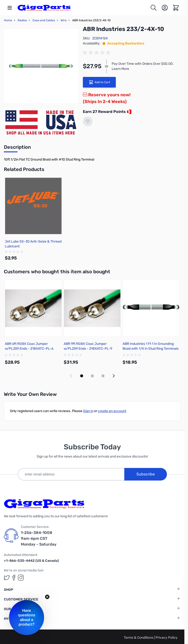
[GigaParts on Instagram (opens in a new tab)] (21, 578)
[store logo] (44, 8)
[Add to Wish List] (88, 121)
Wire (64, 20)
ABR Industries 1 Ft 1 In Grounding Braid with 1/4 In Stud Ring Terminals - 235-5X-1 (151, 349)
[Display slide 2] (92, 376)
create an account (112, 411)
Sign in (88, 411)
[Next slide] (114, 376)
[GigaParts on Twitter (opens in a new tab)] (7, 578)
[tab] (17, 148)
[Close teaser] (47, 597)
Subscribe (146, 474)
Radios (22, 20)
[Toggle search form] (154, 8)
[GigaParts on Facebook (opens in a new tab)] (14, 578)
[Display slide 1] (82, 376)
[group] (97, 53)
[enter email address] (71, 474)
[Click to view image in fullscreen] (41, 66)
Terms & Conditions (139, 638)
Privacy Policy (167, 638)
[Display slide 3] (103, 376)
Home (8, 20)
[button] (27, 618)
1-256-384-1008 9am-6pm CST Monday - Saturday (39, 538)
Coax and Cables (44, 20)
